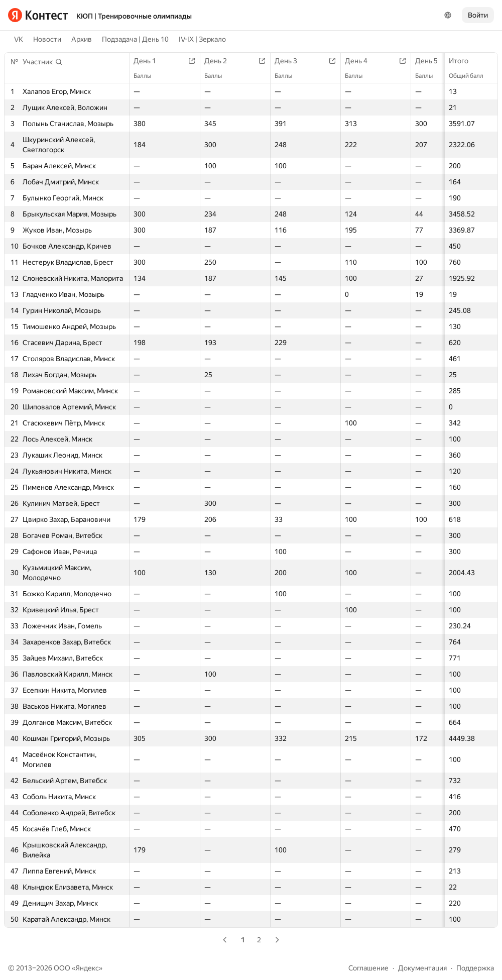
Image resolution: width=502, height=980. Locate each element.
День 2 (221, 61)
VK (19, 39)
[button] (43, 62)
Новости (47, 39)
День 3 (291, 61)
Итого (464, 61)
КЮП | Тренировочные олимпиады (134, 16)
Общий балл (471, 76)
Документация (422, 968)
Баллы (147, 76)
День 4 (361, 61)
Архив (82, 39)
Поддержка (475, 968)
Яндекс (87, 968)
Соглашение (368, 968)
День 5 (431, 61)
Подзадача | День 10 (135, 39)
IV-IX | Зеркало (202, 39)
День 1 (150, 61)
